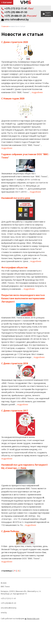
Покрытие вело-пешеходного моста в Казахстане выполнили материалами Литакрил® (23, 298)
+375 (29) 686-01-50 (14, 12)
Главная (5, 26)
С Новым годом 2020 (13, 99)
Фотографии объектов (14, 267)
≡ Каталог (7, 2)
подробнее (37, 92)
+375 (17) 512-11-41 (17, 8)
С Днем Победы (10, 531)
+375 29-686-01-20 (19, 16)
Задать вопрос (48, 14)
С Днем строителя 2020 (15, 42)
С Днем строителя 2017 (15, 411)
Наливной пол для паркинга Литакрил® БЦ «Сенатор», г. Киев (25, 466)
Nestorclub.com (33, 619)
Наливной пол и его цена (16, 198)
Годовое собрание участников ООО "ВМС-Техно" (25, 156)
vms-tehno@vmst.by (15, 19)
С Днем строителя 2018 (15, 363)
